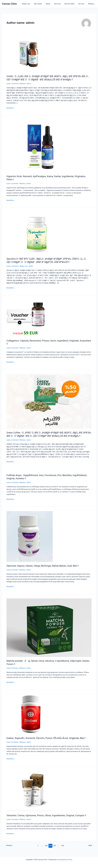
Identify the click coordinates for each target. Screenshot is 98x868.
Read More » (11, 108)
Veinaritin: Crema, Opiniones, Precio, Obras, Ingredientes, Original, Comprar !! (48, 818)
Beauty (51, 4)
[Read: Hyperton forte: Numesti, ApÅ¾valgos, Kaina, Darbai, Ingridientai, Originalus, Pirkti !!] (35, 146)
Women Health (71, 4)
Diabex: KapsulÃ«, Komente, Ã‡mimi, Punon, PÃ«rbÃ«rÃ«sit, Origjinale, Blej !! (48, 741)
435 (55, 848)
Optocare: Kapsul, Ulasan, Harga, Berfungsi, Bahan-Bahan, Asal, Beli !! (45, 569)
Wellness (91, 4)
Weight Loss (31, 4)
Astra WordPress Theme (64, 860)
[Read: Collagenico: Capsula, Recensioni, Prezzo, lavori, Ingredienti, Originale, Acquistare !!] (27, 318)
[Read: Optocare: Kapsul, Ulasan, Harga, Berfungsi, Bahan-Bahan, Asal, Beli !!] (30, 539)
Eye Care (82, 4)
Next (91, 848)
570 (63, 848)
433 (46, 848)
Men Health (42, 4)
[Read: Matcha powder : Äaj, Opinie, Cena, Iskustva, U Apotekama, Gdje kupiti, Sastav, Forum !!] (49, 630)
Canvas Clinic (9, 4)
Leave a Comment (13, 84)
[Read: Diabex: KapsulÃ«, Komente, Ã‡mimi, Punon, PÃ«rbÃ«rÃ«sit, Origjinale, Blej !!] (29, 717)
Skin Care (60, 4)
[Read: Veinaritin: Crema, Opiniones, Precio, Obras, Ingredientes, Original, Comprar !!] (29, 793)
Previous (9, 848)
